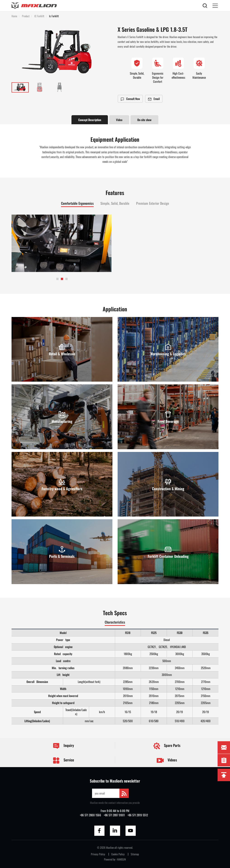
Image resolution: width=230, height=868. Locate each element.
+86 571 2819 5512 (138, 815)
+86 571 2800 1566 (90, 815)
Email (154, 99)
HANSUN (121, 859)
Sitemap (135, 854)
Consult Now (130, 99)
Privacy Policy (98, 854)
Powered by (110, 859)
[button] (57, 279)
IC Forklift (39, 16)
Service (63, 760)
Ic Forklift (54, 16)
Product (26, 16)
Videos (167, 760)
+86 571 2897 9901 (114, 815)
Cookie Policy (118, 854)
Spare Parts (167, 746)
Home (14, 16)
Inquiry (63, 746)
